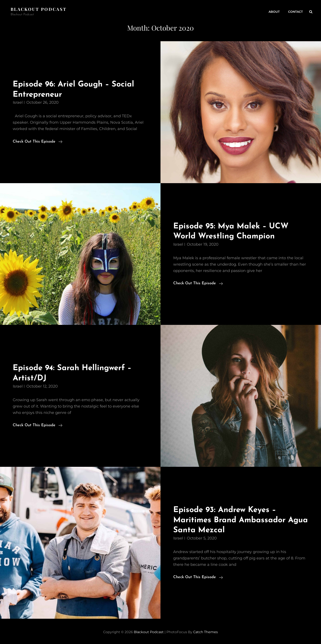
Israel (18, 102)
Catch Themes (206, 632)
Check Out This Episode (38, 142)
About (274, 12)
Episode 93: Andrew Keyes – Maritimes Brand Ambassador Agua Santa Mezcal (241, 520)
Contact (295, 12)
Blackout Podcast (39, 9)
